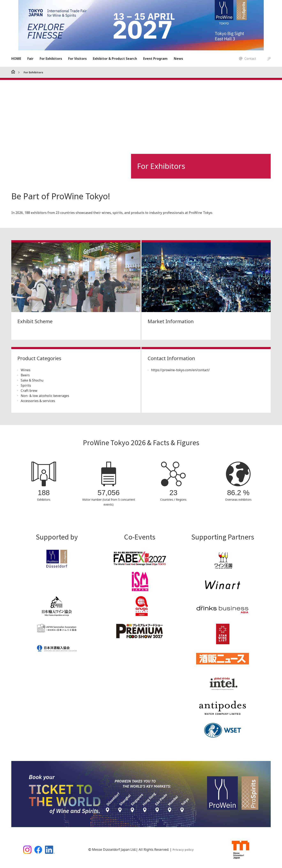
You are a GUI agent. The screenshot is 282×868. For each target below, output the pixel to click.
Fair (30, 59)
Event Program (155, 59)
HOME (16, 59)
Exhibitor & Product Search (115, 59)
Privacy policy (183, 850)
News (178, 59)
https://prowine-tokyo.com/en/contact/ (181, 370)
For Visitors (77, 59)
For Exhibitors (51, 59)
